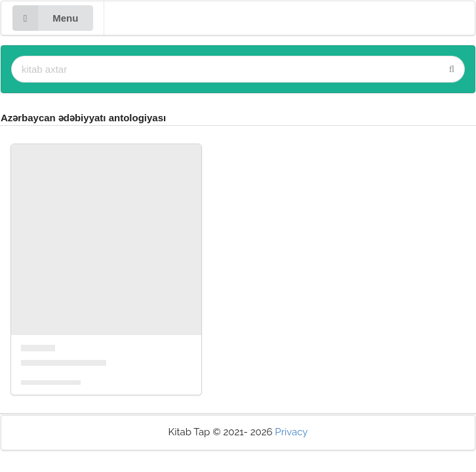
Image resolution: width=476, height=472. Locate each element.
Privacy (291, 432)
